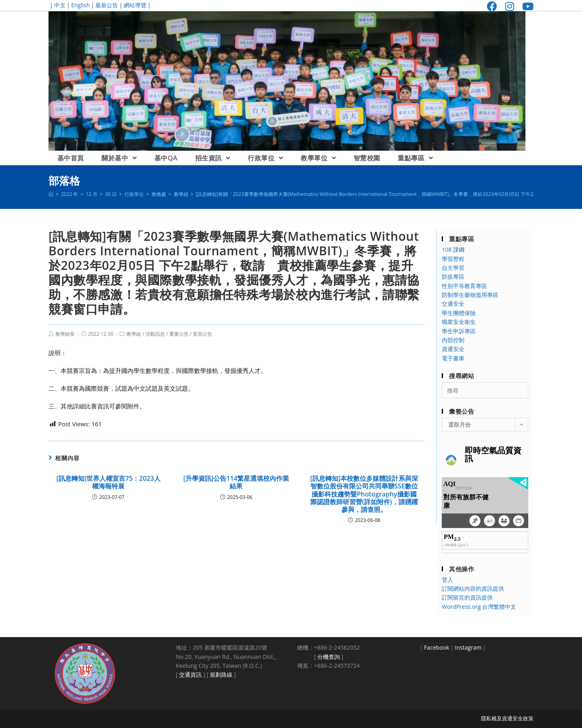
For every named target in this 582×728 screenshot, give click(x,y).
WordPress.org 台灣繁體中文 (479, 607)
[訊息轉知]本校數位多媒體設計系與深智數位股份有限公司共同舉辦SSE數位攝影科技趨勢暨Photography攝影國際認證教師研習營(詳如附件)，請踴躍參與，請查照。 (364, 494)
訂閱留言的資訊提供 (467, 597)
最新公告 (107, 5)
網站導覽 (135, 5)
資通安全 (453, 349)
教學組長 (65, 334)
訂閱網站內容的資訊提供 (473, 588)
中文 (60, 5)
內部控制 (453, 340)
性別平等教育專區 (464, 286)
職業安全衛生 (459, 322)
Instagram (468, 647)
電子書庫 (453, 358)
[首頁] (51, 194)
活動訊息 (155, 334)
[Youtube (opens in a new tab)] (526, 6)
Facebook (436, 647)
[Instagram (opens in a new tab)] (510, 6)
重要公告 (179, 334)
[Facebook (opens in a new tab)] (492, 6)
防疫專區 (453, 277)
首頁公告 (202, 334)
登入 (447, 580)
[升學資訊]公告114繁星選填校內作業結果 (236, 482)
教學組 (134, 334)
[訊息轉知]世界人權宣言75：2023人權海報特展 (108, 482)
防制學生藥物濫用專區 (470, 295)
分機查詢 (329, 657)
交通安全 (453, 304)
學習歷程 (453, 259)
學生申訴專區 (459, 331)
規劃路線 (221, 674)
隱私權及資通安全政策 (507, 718)
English (80, 5)
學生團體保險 (459, 313)
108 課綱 (453, 249)
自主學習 (453, 268)
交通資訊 (190, 674)
